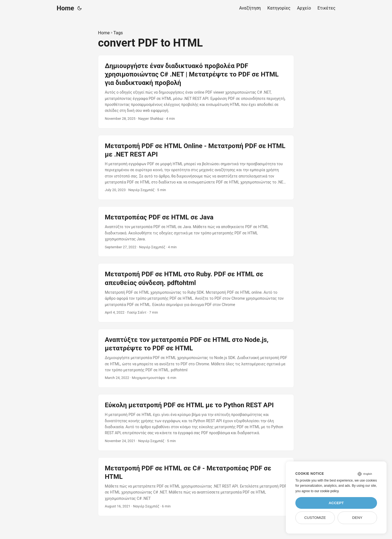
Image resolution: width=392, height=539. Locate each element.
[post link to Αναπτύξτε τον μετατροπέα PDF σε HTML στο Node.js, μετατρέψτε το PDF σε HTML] (196, 358)
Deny (357, 518)
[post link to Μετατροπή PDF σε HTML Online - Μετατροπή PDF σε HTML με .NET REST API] (196, 168)
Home (65, 8)
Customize (315, 518)
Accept (336, 503)
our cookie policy (327, 491)
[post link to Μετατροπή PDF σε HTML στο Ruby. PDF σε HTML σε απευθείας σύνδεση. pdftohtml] (196, 293)
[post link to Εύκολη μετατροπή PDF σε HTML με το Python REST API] (196, 422)
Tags (118, 33)
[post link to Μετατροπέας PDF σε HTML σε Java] (196, 232)
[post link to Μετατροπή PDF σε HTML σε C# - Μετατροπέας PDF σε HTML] (196, 487)
